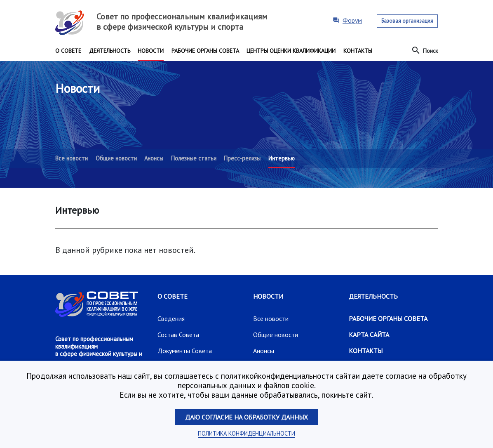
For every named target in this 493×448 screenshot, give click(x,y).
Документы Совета (185, 351)
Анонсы (264, 351)
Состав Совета (178, 335)
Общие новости (276, 335)
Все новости (271, 318)
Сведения (171, 318)
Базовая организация (407, 21)
